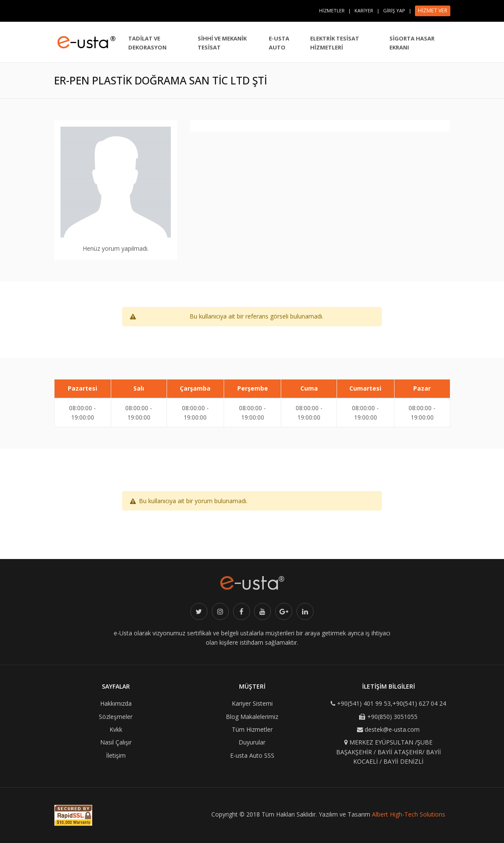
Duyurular (252, 742)
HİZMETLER (332, 10)
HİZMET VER (433, 10)
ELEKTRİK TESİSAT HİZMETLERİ (335, 43)
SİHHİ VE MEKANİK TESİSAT (222, 43)
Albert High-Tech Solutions (409, 814)
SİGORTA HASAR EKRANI (412, 43)
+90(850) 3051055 (392, 717)
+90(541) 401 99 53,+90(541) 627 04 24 (392, 703)
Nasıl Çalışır (116, 742)
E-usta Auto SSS (252, 755)
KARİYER (364, 10)
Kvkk (116, 729)
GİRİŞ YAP (394, 10)
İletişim (116, 755)
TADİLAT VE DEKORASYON (147, 43)
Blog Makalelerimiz (252, 717)
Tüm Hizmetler (252, 729)
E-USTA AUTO (279, 43)
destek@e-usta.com (392, 729)
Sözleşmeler (116, 717)
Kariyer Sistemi (252, 703)
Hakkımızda (116, 703)
